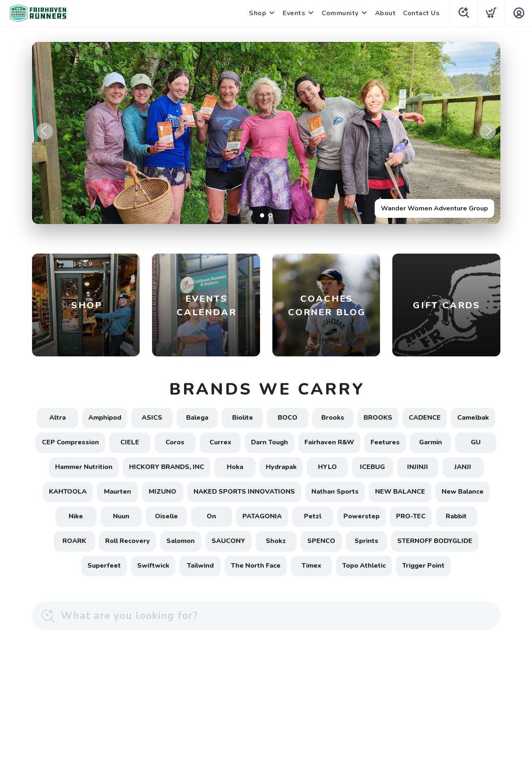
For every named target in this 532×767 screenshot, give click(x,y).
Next (488, 131)
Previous (45, 131)
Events (294, 13)
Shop (258, 13)
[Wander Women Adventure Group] (266, 133)
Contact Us (421, 13)
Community (340, 13)
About (386, 13)
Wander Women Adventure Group (434, 208)
